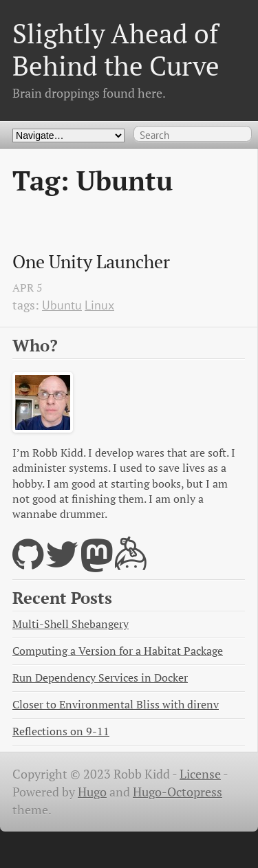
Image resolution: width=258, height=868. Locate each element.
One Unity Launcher (91, 262)
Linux (99, 305)
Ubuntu (62, 305)
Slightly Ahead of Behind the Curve (116, 49)
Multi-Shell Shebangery (71, 624)
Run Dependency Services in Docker (100, 678)
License (200, 774)
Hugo (92, 792)
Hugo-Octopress (178, 792)
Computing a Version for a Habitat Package (118, 651)
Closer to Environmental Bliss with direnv (116, 705)
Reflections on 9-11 (61, 731)
